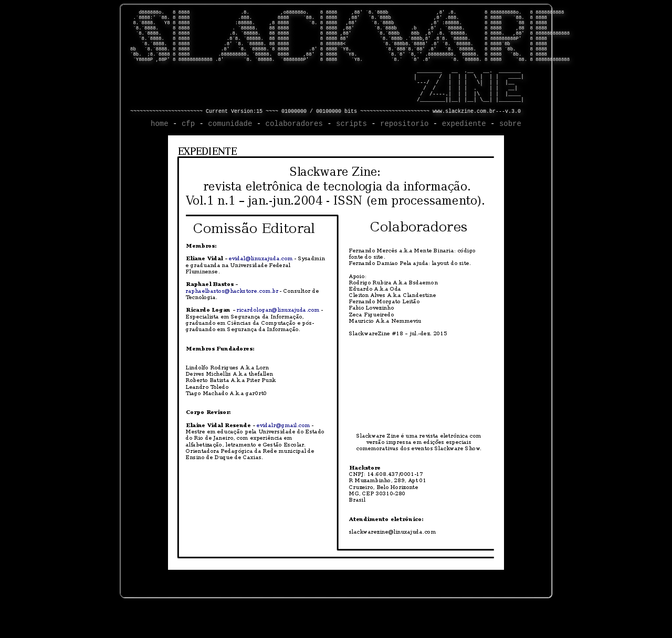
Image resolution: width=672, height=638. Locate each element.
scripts (351, 156)
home (160, 156)
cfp (188, 156)
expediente (464, 156)
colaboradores (294, 156)
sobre (510, 156)
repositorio (404, 156)
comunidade (230, 156)
